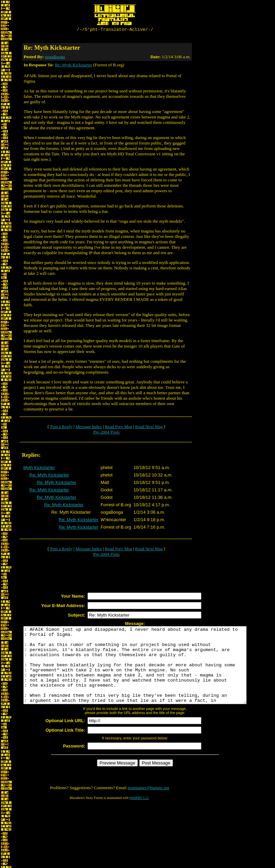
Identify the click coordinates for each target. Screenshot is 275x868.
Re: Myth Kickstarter (73, 66)
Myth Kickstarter (39, 469)
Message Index (89, 428)
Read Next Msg (149, 428)
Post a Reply (61, 428)
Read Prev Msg (119, 428)
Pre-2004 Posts (106, 433)
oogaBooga (55, 58)
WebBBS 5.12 (139, 814)
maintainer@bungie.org (148, 804)
